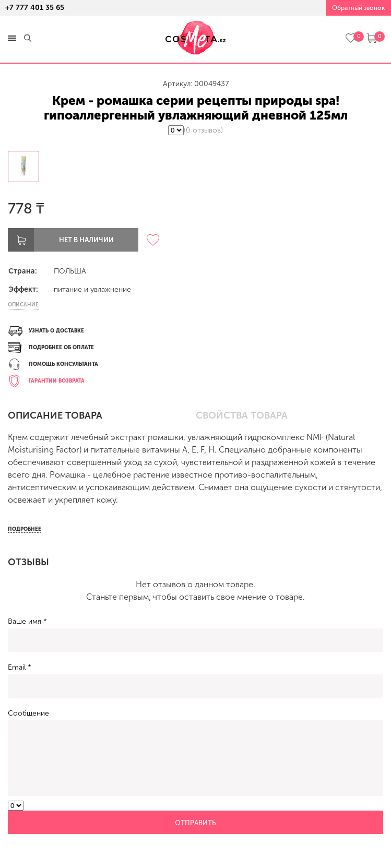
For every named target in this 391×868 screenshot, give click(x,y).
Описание (23, 305)
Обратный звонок (358, 8)
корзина (371, 38)
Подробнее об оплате (61, 348)
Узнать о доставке (56, 331)
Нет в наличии (86, 240)
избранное (351, 38)
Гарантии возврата (57, 381)
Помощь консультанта (63, 364)
